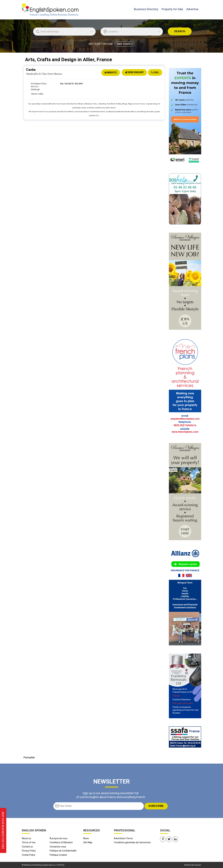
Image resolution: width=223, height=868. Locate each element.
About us (26, 838)
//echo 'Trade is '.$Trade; (64, 32)
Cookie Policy (29, 855)
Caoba (31, 70)
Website (111, 73)
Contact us (27, 847)
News (86, 838)
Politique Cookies (58, 855)
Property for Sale (172, 9)
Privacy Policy (29, 851)
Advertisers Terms (123, 838)
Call (155, 72)
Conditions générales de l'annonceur (132, 842)
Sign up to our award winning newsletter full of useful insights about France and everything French (111, 795)
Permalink (29, 758)
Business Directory (146, 9)
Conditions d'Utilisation (61, 842)
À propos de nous (58, 838)
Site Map (88, 842)
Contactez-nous (58, 847)
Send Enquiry (134, 72)
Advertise (192, 9)
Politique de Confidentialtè (63, 851)
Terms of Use (29, 842)
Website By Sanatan (193, 865)
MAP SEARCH (125, 44)
